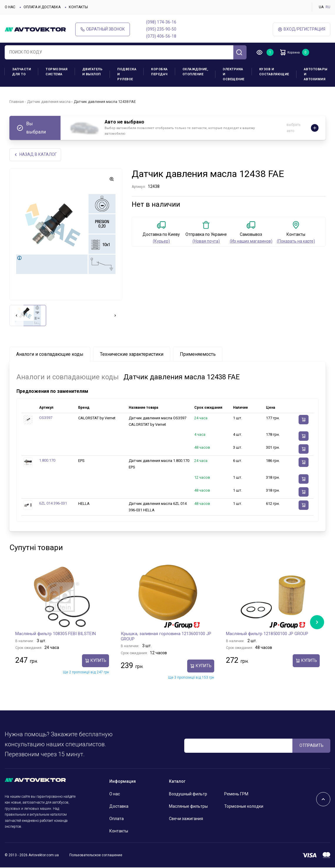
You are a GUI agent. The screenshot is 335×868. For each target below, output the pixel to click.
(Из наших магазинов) (251, 242)
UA (321, 7)
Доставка (119, 807)
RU (328, 7)
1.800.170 (47, 461)
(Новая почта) (206, 242)
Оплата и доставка (42, 7)
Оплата (117, 819)
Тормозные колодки (244, 807)
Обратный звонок (103, 29)
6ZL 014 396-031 (53, 504)
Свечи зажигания (186, 819)
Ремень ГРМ (236, 794)
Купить (96, 661)
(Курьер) (161, 242)
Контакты (78, 7)
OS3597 (46, 418)
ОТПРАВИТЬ (311, 746)
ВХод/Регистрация (301, 29)
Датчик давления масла (49, 102)
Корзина (294, 52)
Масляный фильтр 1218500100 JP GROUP (267, 634)
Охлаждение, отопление (195, 72)
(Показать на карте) (296, 242)
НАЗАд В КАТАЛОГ (36, 155)
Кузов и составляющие (274, 72)
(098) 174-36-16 (161, 22)
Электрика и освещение (234, 74)
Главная (17, 102)
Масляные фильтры (188, 807)
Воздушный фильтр (188, 794)
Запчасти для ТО (21, 72)
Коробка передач (159, 72)
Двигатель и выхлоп (93, 72)
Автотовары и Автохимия (316, 74)
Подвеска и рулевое (127, 74)
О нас (10, 7)
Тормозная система (57, 72)
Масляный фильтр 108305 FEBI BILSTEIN (56, 634)
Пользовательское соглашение (96, 855)
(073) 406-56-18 (161, 36)
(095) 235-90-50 (161, 29)
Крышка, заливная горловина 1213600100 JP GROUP (166, 637)
